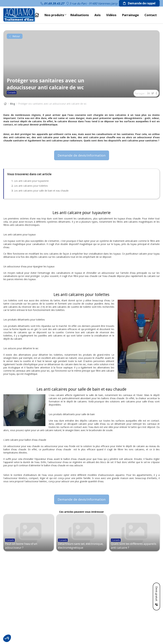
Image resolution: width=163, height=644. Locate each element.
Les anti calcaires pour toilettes (31, 186)
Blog (12, 104)
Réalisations (79, 15)
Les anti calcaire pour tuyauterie (31, 181)
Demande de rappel (139, 3)
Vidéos (111, 15)
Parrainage (130, 15)
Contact (151, 15)
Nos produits (56, 14)
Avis (97, 15)
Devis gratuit (156, 594)
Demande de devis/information (82, 155)
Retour (15, 36)
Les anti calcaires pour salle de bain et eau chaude (41, 191)
